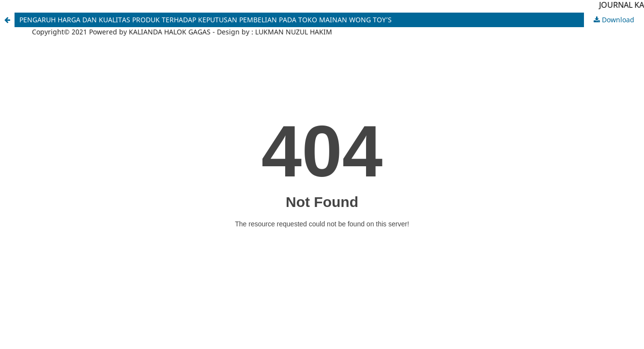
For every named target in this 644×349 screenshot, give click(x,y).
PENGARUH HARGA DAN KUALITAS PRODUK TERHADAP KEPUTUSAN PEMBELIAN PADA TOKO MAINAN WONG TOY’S (206, 20)
